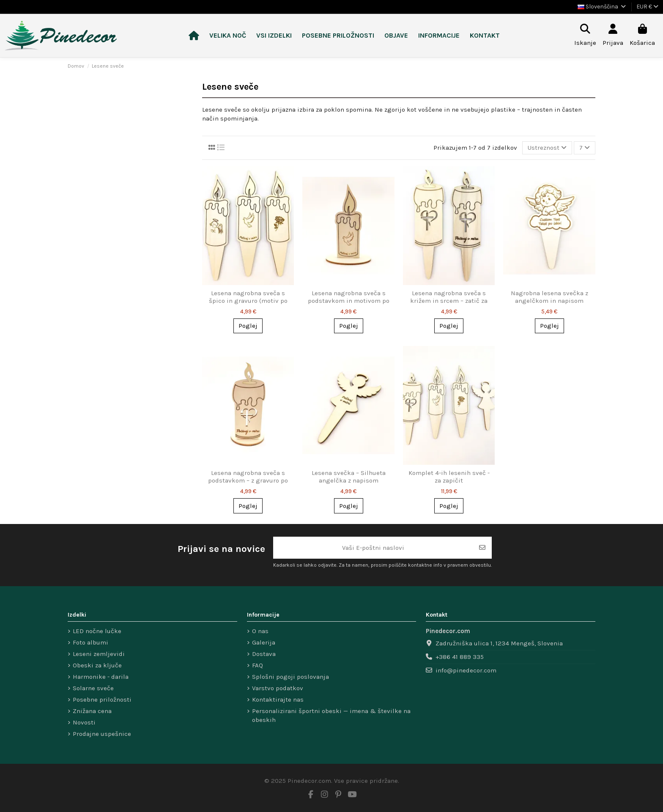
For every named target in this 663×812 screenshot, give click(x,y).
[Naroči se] (482, 548)
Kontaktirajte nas (278, 700)
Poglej (248, 326)
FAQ (258, 665)
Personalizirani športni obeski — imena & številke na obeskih (331, 715)
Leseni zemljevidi (99, 654)
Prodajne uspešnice (102, 734)
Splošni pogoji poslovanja (290, 677)
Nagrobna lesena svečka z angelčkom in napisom (549, 297)
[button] (274, 36)
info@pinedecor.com (466, 670)
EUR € (647, 7)
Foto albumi (90, 642)
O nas (260, 631)
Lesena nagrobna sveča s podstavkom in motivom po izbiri (349, 301)
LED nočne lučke (97, 631)
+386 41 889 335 (460, 657)
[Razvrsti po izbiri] (547, 148)
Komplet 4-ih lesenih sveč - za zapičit (449, 477)
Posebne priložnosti (102, 700)
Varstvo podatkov (278, 688)
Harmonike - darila (101, 677)
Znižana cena (92, 711)
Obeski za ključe (97, 665)
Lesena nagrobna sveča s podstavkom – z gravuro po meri (248, 480)
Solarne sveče (93, 688)
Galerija (264, 642)
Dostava (264, 654)
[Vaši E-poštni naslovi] (373, 548)
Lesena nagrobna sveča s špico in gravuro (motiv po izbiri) (248, 301)
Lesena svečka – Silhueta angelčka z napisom (349, 477)
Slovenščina (602, 7)
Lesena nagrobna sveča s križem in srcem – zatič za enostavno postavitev (449, 301)
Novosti (84, 722)
